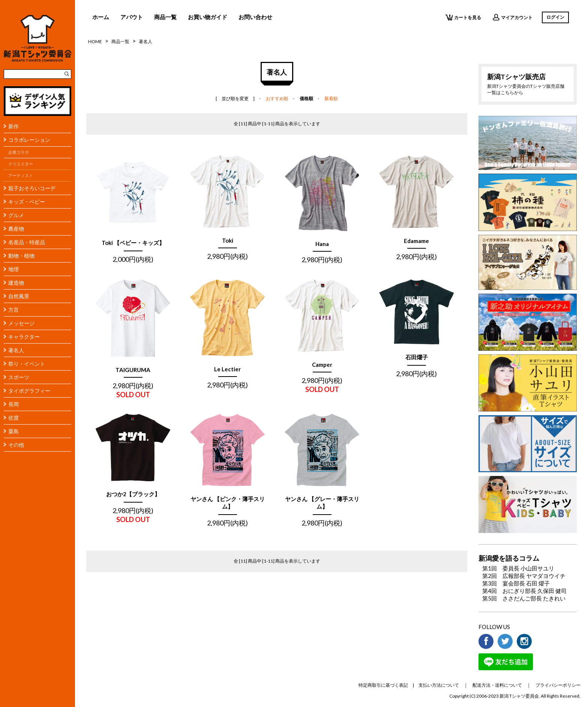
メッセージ (21, 323)
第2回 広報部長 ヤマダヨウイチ (524, 576)
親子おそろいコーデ (32, 188)
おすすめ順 (277, 98)
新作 (13, 126)
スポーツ (19, 377)
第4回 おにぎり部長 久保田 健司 (524, 591)
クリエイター (21, 164)
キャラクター (24, 337)
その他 (16, 445)
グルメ (16, 215)
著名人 (16, 350)
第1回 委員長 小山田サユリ (518, 568)
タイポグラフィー (29, 391)
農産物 (16, 229)
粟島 (13, 431)
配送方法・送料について (497, 685)
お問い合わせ (255, 17)
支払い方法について (439, 685)
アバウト (132, 17)
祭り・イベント (27, 364)
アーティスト (21, 176)
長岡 (13, 404)
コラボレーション (29, 140)
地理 (13, 269)
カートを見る (463, 17)
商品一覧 (165, 17)
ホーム (101, 17)
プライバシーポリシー (558, 685)
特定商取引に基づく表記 (383, 685)
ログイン (555, 17)
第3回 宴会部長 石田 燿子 (516, 583)
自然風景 (19, 296)
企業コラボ (19, 152)
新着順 (331, 98)
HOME (95, 41)
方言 (13, 310)
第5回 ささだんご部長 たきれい (524, 598)
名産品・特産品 (27, 242)
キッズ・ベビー (27, 202)
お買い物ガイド (208, 17)
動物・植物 (21, 256)
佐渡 (13, 418)
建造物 (16, 283)
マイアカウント (512, 17)
